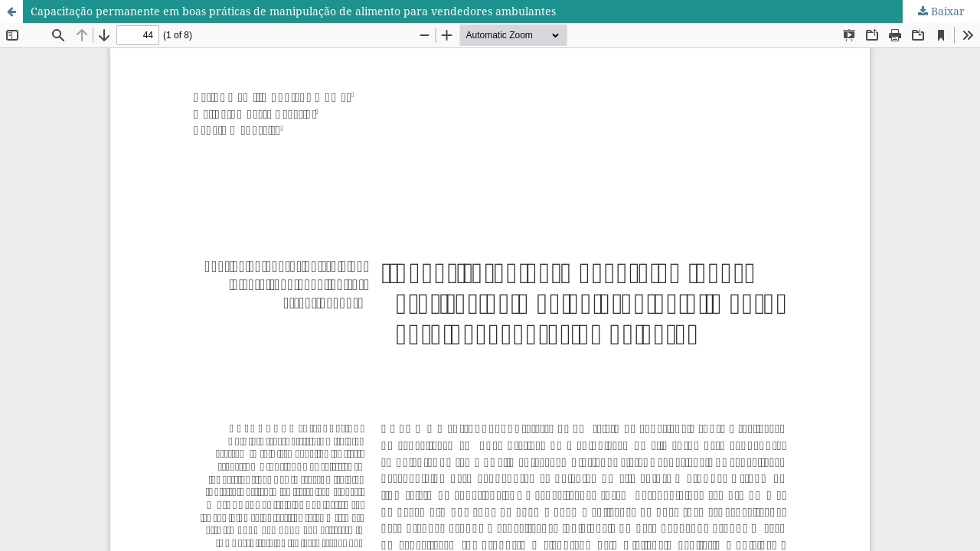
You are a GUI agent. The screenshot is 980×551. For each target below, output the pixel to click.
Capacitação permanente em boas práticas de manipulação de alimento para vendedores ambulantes (293, 11)
